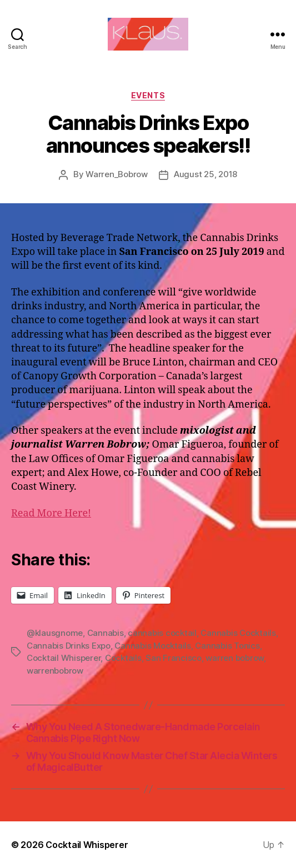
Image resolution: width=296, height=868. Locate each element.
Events (148, 95)
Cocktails (123, 658)
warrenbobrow (55, 671)
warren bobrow (235, 658)
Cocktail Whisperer (64, 658)
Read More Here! (51, 513)
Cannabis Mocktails (152, 646)
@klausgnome (55, 633)
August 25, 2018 (205, 174)
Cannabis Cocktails (238, 633)
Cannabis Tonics (227, 646)
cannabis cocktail (162, 633)
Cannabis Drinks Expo (69, 646)
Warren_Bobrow (117, 174)
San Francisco (174, 658)
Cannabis (106, 633)
